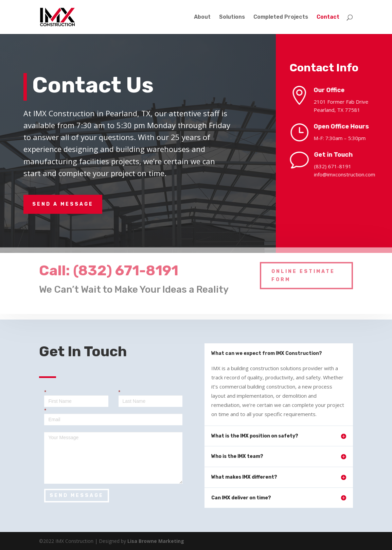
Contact (328, 17)
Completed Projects (281, 17)
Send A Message (63, 204)
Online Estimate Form (303, 270)
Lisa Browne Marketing (156, 541)
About (202, 17)
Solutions (232, 17)
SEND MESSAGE (77, 495)
